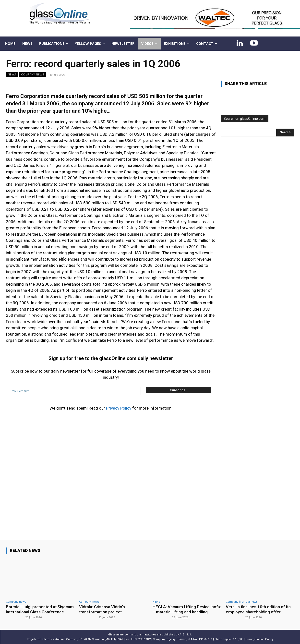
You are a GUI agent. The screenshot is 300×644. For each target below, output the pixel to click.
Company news (33, 75)
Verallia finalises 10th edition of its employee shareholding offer (258, 609)
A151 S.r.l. (186, 635)
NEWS (12, 75)
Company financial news (242, 601)
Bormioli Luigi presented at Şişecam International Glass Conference (40, 609)
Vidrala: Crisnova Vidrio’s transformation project (102, 609)
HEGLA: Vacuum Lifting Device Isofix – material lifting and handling (187, 609)
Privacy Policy (119, 408)
